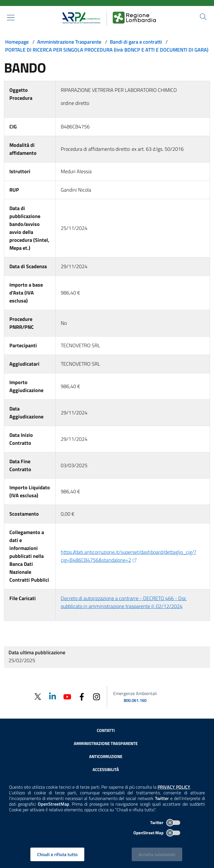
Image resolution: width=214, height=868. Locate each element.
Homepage (17, 42)
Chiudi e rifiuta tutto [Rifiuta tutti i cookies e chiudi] (57, 854)
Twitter (165, 823)
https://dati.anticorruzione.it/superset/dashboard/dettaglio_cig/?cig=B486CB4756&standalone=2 (128, 556)
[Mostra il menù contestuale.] (11, 18)
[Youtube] (67, 696)
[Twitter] (37, 697)
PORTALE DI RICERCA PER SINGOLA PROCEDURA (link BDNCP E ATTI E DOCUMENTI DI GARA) (107, 50)
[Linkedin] (52, 696)
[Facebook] (82, 696)
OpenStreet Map (157, 833)
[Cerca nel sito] (203, 17)
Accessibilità (106, 769)
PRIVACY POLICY (174, 787)
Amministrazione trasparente (106, 743)
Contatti (106, 730)
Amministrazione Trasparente (69, 42)
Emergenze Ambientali (135, 693)
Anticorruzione (106, 756)
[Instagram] (96, 696)
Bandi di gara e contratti (136, 42)
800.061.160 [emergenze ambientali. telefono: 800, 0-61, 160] (135, 700)
